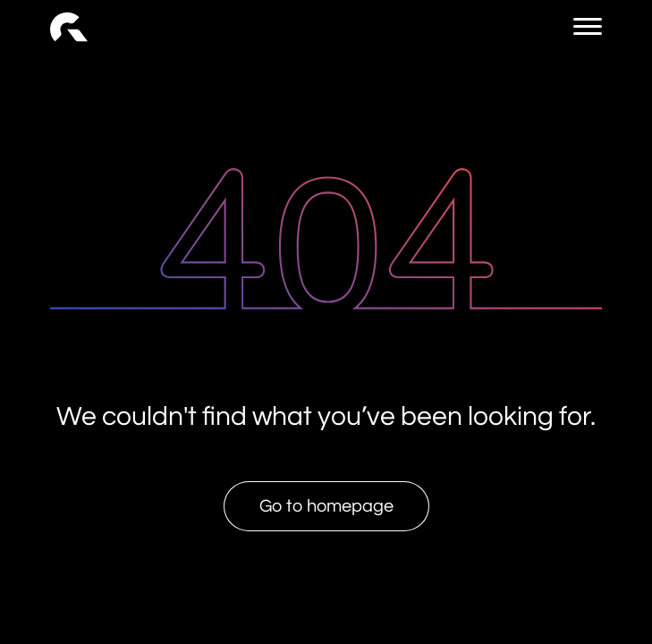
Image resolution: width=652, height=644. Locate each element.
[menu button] (588, 26)
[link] (69, 27)
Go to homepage (326, 506)
